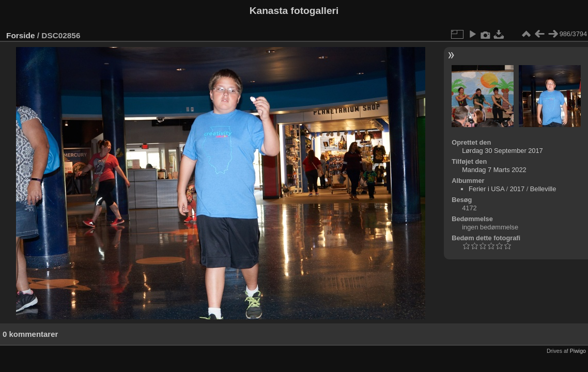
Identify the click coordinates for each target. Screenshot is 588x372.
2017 (517, 189)
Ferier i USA (486, 189)
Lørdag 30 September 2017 (502, 151)
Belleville (543, 189)
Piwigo (578, 351)
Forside (20, 35)
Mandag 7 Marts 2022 (494, 170)
